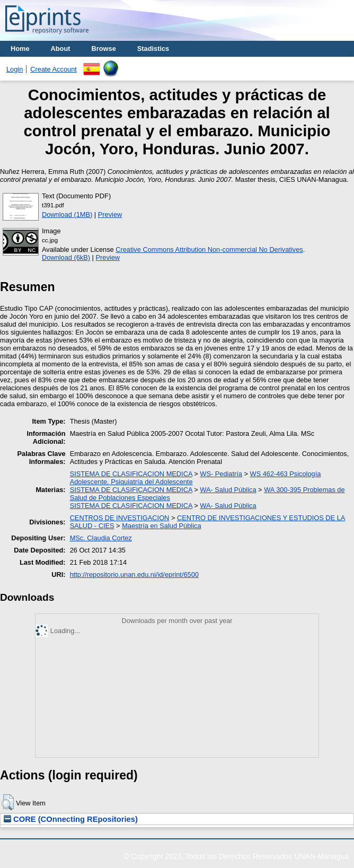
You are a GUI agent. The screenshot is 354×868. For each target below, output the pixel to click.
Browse (104, 49)
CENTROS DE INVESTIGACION (120, 518)
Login (15, 69)
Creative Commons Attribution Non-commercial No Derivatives (209, 249)
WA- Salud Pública (228, 490)
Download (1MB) (67, 214)
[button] (8, 802)
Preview (110, 214)
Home (20, 49)
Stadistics (153, 49)
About (61, 49)
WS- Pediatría (221, 474)
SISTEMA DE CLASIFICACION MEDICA (131, 474)
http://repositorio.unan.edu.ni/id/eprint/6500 (134, 575)
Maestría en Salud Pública (161, 526)
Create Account (54, 69)
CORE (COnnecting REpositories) (71, 819)
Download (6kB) (66, 257)
